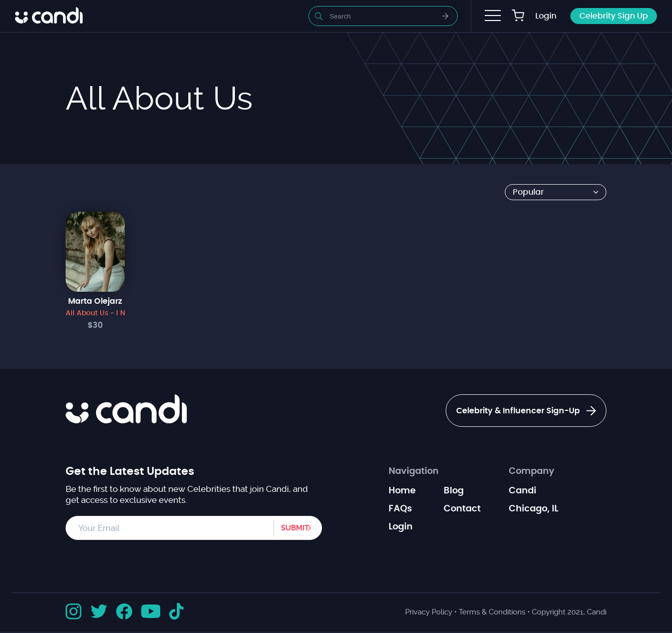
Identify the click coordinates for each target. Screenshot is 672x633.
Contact (462, 510)
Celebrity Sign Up (614, 16)
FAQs (400, 510)
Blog (454, 492)
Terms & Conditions (492, 613)
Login (546, 16)
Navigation (414, 473)
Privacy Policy (429, 613)
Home (402, 492)
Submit (290, 529)
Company (532, 473)
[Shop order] (556, 192)
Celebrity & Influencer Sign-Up (515, 412)
